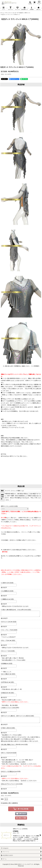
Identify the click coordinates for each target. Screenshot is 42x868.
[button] (30, 3)
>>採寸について (13, 456)
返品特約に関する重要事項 (9, 803)
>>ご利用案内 (35, 366)
